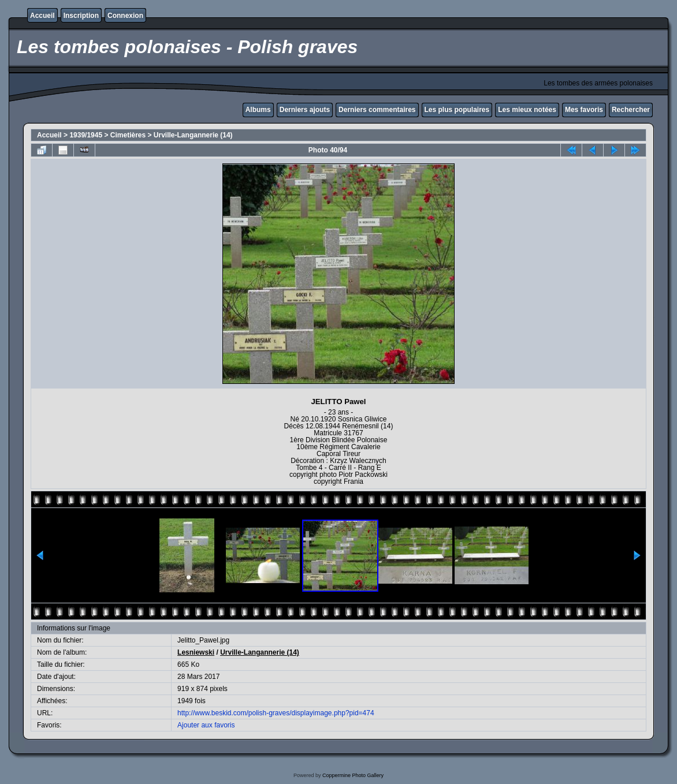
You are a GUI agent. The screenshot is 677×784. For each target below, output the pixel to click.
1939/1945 (86, 135)
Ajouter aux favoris (206, 725)
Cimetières (128, 135)
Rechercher (631, 110)
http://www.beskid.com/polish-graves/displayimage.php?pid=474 (276, 713)
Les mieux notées (527, 110)
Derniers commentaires (377, 110)
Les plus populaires (457, 110)
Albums (258, 110)
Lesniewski (196, 652)
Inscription (81, 16)
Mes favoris (584, 110)
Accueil (42, 16)
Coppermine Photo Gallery (353, 775)
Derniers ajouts (305, 110)
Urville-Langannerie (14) (193, 135)
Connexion (125, 16)
